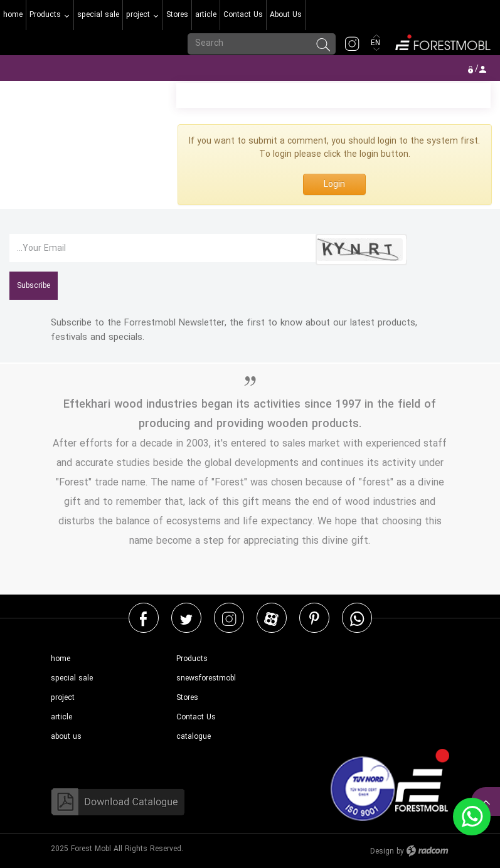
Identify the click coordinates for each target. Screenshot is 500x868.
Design (382, 851)
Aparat (271, 618)
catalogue (194, 737)
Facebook (143, 618)
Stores (187, 698)
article (61, 717)
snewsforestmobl (206, 678)
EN (377, 43)
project (63, 698)
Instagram (229, 618)
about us (66, 737)
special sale (72, 678)
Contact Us (196, 717)
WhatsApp (357, 618)
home (61, 659)
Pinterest (314, 618)
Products (192, 659)
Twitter (186, 618)
